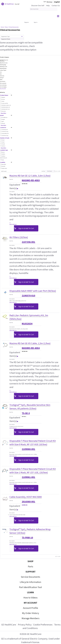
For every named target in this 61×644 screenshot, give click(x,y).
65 (59, 171)
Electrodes (2, 76)
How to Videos (30, 598)
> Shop (6, 27)
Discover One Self (38, 6)
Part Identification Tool (30, 587)
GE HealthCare (9, 625)
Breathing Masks (3, 68)
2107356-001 (28, 242)
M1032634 (27, 324)
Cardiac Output (3, 70)
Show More (3, 89)
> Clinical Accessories (13, 27)
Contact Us (56, 6)
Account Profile (30, 608)
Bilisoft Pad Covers (4, 63)
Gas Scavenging (3, 87)
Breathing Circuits (4, 67)
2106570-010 (28, 296)
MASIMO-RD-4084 (31, 348)
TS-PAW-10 (27, 538)
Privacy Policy (25, 625)
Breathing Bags (3, 65)
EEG (1, 74)
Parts (30, 566)
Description (12, 192)
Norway (49, 2)
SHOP (30, 561)
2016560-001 (28, 502)
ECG (1, 72)
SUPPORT (30, 572)
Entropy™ (2, 78)
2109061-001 (28, 477)
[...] (10, 223)
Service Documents (30, 577)
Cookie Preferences (43, 625)
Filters (1, 80)
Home (2, 27)
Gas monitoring (3, 85)
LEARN (30, 592)
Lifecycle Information (30, 582)
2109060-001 (28, 449)
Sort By (43, 171)
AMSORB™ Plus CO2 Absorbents (4, 61)
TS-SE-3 (26, 413)
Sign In (36, 22)
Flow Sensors (3, 81)
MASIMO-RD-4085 (31, 180)
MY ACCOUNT (30, 603)
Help (48, 6)
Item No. (11, 179)
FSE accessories (3, 83)
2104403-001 (25, 505)
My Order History (30, 613)
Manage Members (31, 618)
